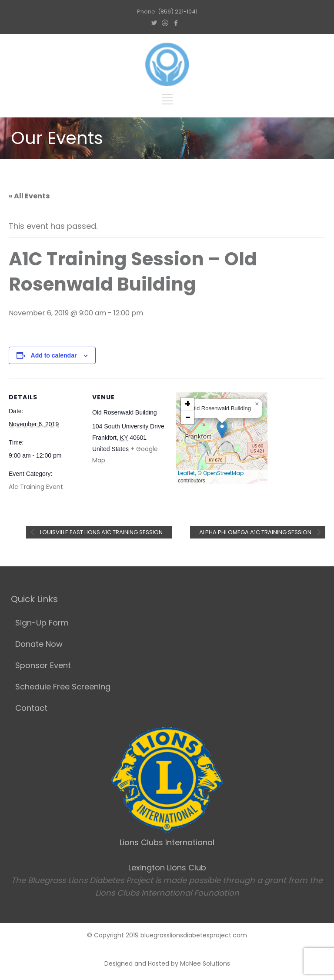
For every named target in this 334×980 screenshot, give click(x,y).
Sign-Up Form (42, 623)
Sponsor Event (43, 665)
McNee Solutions (205, 963)
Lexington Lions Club (167, 868)
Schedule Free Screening (63, 687)
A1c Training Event (36, 487)
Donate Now (39, 644)
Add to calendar (54, 355)
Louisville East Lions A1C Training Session (101, 532)
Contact (31, 708)
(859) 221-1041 (178, 12)
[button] (222, 430)
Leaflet (186, 473)
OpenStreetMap (223, 473)
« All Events (29, 196)
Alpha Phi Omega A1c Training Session (256, 532)
